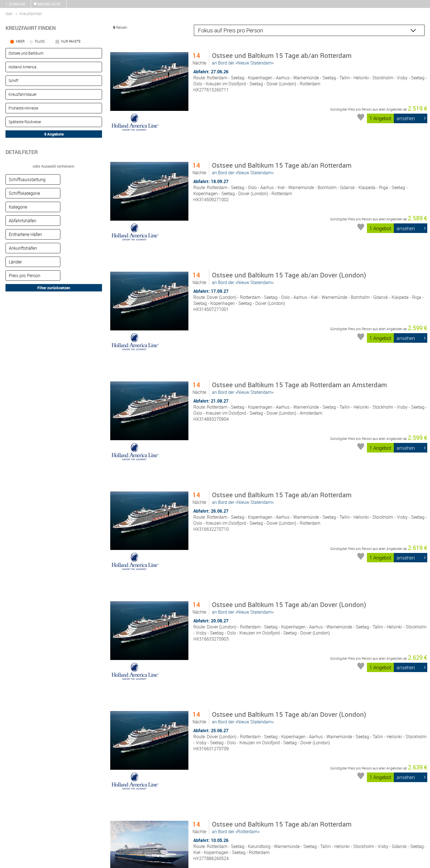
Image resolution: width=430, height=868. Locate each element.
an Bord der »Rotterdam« (283, 693)
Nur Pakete (71, 41)
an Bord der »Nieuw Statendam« (283, 58)
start (9, 14)
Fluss (40, 41)
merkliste (50, 4)
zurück (17, 4)
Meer (20, 41)
